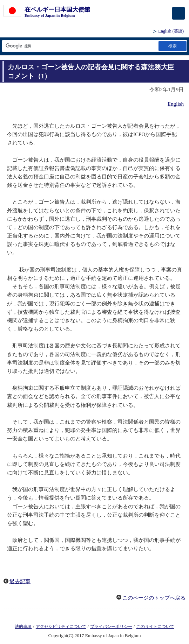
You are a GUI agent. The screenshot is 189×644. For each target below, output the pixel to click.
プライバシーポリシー (111, 627)
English (176, 104)
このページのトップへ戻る (154, 598)
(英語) (171, 31)
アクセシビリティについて (61, 627)
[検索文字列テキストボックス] (80, 46)
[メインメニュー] (178, 13)
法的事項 (23, 627)
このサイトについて (155, 627)
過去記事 (20, 581)
